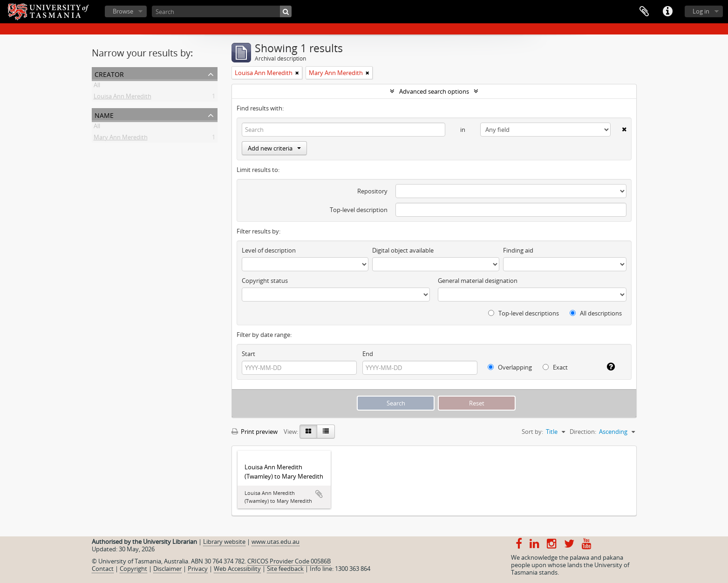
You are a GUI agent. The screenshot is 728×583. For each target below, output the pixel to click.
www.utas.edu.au (276, 542)
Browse (123, 11)
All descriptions (596, 313)
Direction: (583, 432)
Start (248, 354)
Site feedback (285, 569)
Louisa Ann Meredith (122, 98)
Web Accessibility (237, 569)
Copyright (133, 569)
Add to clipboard (319, 494)
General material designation (478, 281)
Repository (372, 191)
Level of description (269, 250)
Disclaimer (167, 569)
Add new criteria (274, 148)
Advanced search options (434, 91)
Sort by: (532, 432)
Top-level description (359, 210)
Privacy (198, 569)
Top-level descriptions (524, 313)
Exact (555, 367)
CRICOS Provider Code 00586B (289, 561)
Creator (109, 73)
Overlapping (510, 367)
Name (104, 114)
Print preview (255, 432)
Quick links (667, 12)
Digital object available (403, 250)
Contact (103, 569)
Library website (224, 542)
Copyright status (265, 281)
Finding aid (518, 250)
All (97, 87)
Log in (701, 11)
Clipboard (644, 12)
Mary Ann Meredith (121, 139)
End (368, 354)
